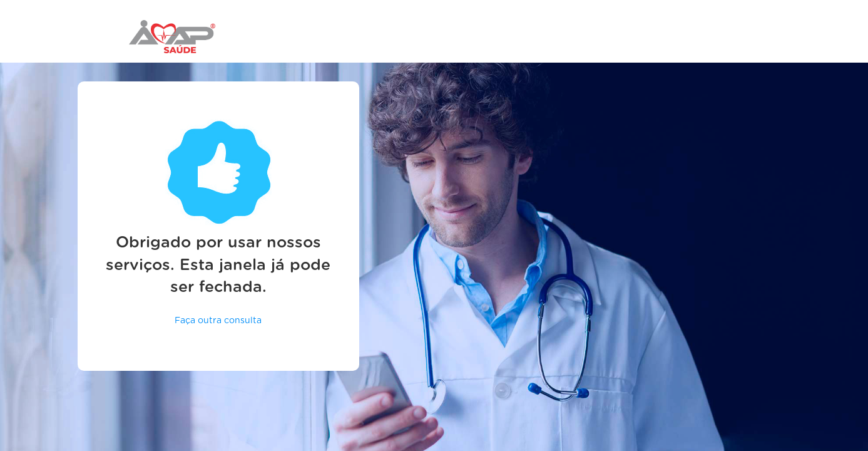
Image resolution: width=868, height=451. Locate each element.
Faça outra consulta (218, 321)
